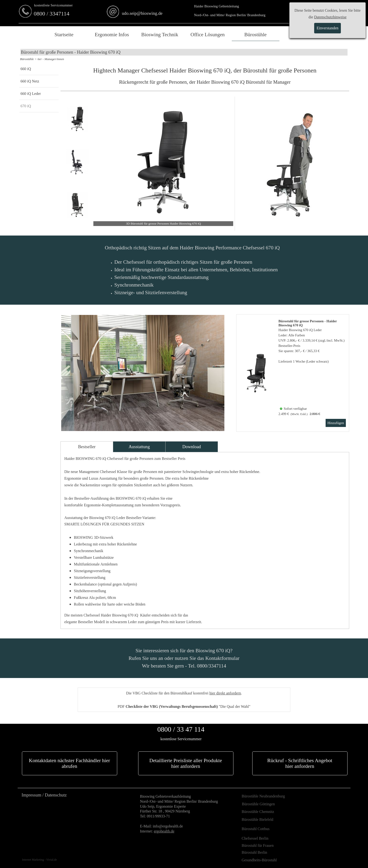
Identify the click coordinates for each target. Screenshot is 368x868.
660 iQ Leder (31, 94)
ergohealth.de (164, 831)
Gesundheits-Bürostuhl (259, 860)
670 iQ (26, 106)
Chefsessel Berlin (255, 838)
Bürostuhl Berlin (255, 852)
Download (192, 447)
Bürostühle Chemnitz (258, 812)
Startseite (64, 35)
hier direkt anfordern (225, 693)
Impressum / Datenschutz (44, 795)
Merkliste (303, 35)
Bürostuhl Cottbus (256, 829)
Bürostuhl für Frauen (258, 845)
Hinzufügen (336, 423)
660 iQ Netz (30, 81)
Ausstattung (139, 447)
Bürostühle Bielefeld (258, 819)
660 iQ (26, 69)
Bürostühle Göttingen (258, 804)
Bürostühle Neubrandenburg (263, 796)
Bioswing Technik (160, 35)
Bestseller (87, 447)
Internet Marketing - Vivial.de (40, 860)
